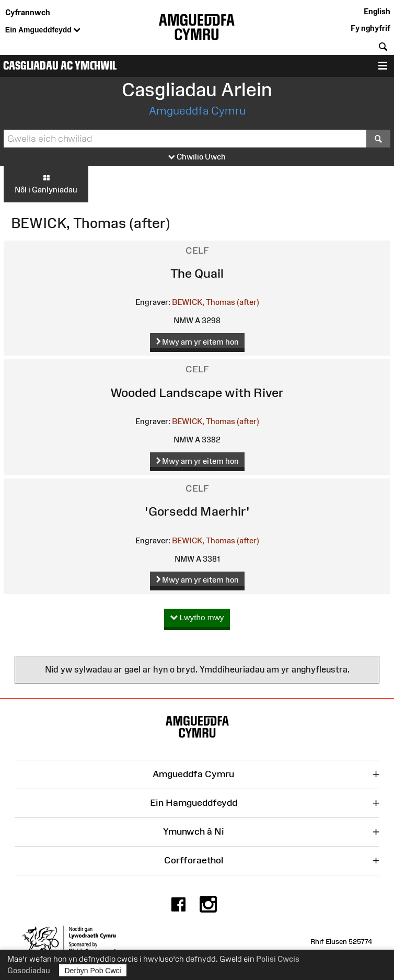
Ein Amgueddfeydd (43, 30)
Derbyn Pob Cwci (93, 970)
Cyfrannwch (28, 12)
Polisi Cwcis (278, 959)
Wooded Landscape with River (197, 392)
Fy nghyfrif (370, 28)
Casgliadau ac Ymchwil (60, 66)
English (377, 11)
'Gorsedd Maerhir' (197, 511)
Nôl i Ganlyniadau (46, 184)
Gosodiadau (29, 970)
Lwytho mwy (197, 618)
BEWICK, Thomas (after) (216, 302)
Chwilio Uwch (197, 157)
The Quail (197, 273)
